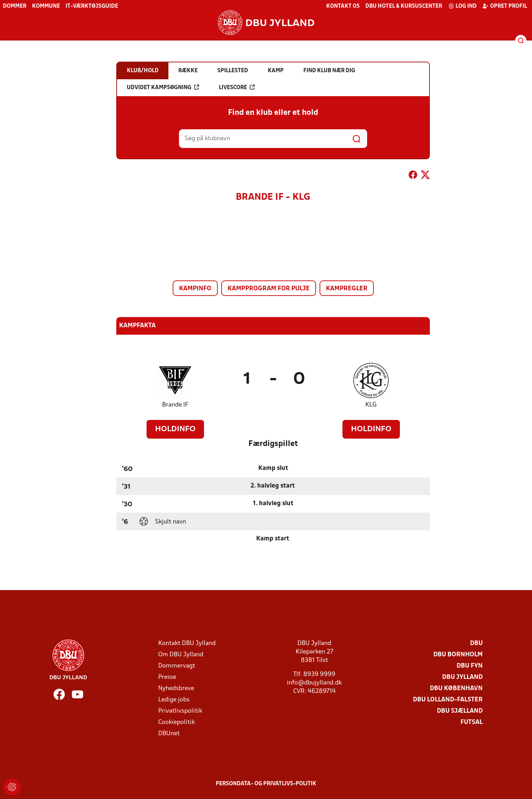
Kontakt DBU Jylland (187, 643)
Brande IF (175, 405)
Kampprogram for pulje (269, 289)
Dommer (15, 6)
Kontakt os (343, 6)
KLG (371, 405)
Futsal (472, 722)
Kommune (46, 6)
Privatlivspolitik (180, 711)
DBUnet (169, 734)
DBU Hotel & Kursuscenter (404, 6)
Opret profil (505, 6)
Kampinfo (195, 289)
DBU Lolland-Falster (448, 700)
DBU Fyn (470, 666)
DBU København (456, 689)
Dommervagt (177, 666)
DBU (476, 643)
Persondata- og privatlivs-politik (266, 784)
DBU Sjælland (460, 711)
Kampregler (347, 289)
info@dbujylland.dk (314, 683)
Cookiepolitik (177, 722)
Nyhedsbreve (176, 689)
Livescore (237, 87)
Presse (167, 677)
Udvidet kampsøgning (163, 87)
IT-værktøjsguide (92, 6)
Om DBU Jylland (181, 655)
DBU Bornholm (458, 655)
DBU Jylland (462, 677)
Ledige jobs (174, 700)
